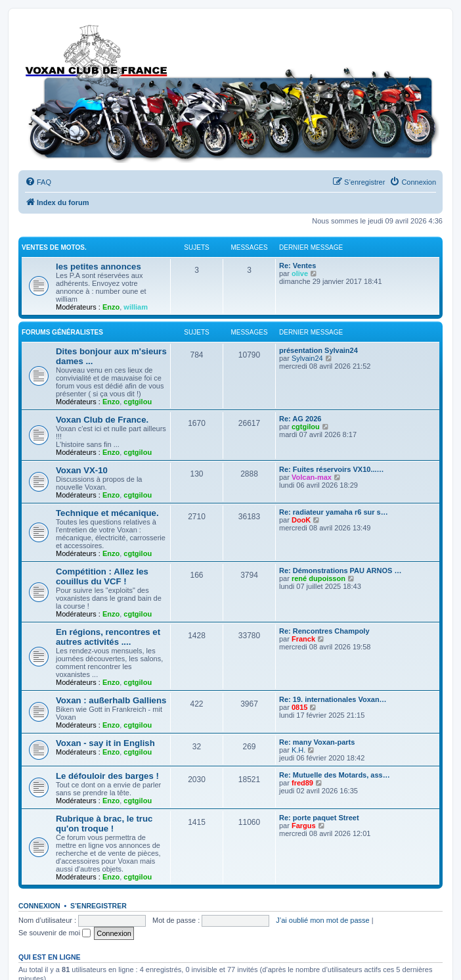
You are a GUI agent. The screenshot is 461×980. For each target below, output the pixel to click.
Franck (303, 639)
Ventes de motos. (54, 247)
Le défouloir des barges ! (107, 776)
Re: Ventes (297, 266)
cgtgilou (138, 402)
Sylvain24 (307, 358)
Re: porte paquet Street (319, 818)
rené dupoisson (318, 578)
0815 (299, 707)
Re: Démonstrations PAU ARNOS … (340, 571)
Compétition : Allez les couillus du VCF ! (102, 576)
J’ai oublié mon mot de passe (322, 920)
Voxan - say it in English (105, 743)
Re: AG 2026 (300, 419)
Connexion (39, 906)
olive (300, 273)
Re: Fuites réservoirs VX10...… (332, 469)
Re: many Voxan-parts (317, 742)
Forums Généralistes (62, 332)
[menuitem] (38, 182)
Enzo (111, 307)
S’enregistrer (99, 906)
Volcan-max (312, 477)
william (136, 307)
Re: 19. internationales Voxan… (333, 699)
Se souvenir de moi (55, 933)
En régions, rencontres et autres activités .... (108, 637)
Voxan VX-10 (82, 470)
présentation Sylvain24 (318, 350)
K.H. (298, 750)
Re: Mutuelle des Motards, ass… (335, 775)
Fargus (304, 826)
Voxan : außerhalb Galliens (111, 700)
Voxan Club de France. (102, 420)
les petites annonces (99, 267)
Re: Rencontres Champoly (324, 631)
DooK (301, 520)
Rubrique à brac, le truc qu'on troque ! (104, 824)
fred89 (302, 783)
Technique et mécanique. (107, 513)
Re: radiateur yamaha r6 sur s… (334, 512)
